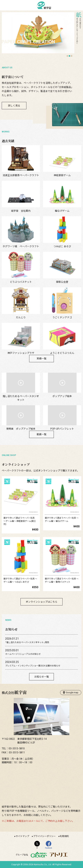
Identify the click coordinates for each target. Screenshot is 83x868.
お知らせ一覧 (41, 677)
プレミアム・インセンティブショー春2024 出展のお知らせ (33, 666)
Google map (71, 693)
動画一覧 (41, 434)
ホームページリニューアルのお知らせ (23, 654)
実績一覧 (41, 359)
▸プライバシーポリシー (44, 836)
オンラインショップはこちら (41, 602)
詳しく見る (14, 106)
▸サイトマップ (22, 836)
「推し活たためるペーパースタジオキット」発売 (27, 642)
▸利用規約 (64, 836)
